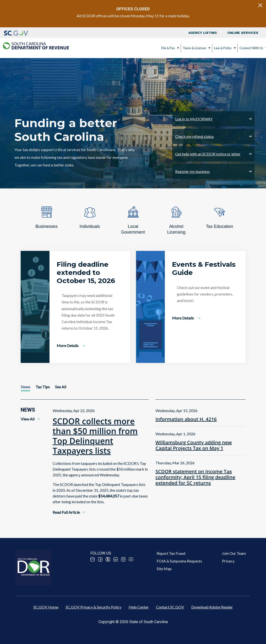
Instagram (123, 559)
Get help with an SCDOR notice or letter (208, 154)
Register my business (192, 171)
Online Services (243, 33)
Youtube (131, 559)
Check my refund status (195, 136)
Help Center (139, 607)
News (25, 387)
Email (93, 559)
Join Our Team (234, 553)
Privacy (228, 561)
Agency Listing (203, 33)
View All (28, 419)
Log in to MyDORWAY (194, 119)
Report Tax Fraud (171, 553)
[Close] (260, 5)
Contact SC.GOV (170, 607)
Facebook (100, 559)
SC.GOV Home (46, 607)
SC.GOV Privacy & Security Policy (93, 607)
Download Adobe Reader (212, 607)
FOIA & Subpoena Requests (179, 561)
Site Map (164, 569)
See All (61, 387)
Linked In (116, 559)
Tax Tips (43, 387)
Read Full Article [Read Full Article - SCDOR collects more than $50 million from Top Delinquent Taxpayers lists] (66, 512)
